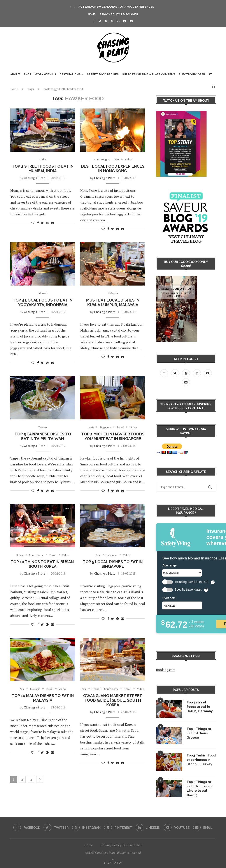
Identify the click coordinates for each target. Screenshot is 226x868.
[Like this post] (33, 223)
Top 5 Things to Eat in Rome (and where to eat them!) (200, 788)
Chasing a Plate (34, 178)
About (15, 75)
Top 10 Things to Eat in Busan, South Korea (43, 564)
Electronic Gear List (195, 75)
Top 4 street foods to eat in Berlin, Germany (201, 706)
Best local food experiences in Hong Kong (113, 169)
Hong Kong (99, 160)
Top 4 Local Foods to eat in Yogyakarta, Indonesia (43, 303)
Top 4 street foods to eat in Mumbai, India (43, 169)
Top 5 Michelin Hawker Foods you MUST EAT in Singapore (113, 437)
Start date (169, 598)
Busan (19, 556)
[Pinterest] (112, 21)
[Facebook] (94, 21)
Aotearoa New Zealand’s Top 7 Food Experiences (116, 7)
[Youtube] (125, 21)
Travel (116, 160)
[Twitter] (100, 21)
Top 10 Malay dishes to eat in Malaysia (43, 699)
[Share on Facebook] (38, 223)
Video (130, 160)
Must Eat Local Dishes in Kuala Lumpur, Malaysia (113, 303)
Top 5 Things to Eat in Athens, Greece (198, 733)
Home (92, 14)
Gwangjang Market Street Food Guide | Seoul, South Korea (113, 705)
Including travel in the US (191, 582)
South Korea (36, 556)
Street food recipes (103, 75)
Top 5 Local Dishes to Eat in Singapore (113, 564)
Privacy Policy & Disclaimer (119, 14)
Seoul (98, 689)
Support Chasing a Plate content (149, 75)
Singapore (105, 428)
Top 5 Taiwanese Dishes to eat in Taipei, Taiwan (43, 437)
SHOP (27, 75)
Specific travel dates (188, 590)
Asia (90, 428)
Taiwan (43, 428)
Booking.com (166, 670)
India (43, 160)
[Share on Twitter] (42, 223)
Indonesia (43, 294)
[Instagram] (106, 21)
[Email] (131, 21)
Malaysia (113, 294)
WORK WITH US (45, 75)
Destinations (70, 75)
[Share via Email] (52, 223)
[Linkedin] (118, 21)
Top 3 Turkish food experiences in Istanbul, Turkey (201, 759)
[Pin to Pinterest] (47, 223)
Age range (169, 565)
